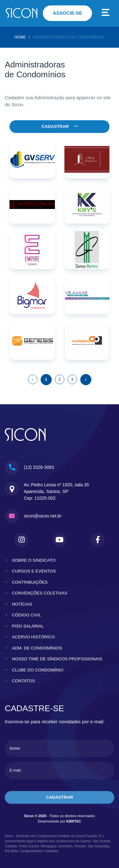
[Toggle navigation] (106, 13)
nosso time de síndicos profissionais (57, 659)
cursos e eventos (34, 571)
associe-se (67, 13)
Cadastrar (60, 126)
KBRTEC (74, 821)
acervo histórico (34, 637)
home (20, 37)
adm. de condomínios (37, 648)
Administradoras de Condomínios (68, 37)
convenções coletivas (40, 593)
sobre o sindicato (34, 560)
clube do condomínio (38, 670)
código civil (27, 615)
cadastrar (60, 797)
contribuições (30, 582)
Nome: (15, 748)
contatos (24, 681)
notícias (22, 604)
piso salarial (28, 626)
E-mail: (15, 770)
